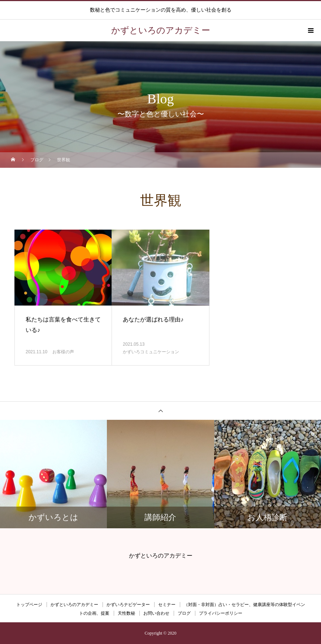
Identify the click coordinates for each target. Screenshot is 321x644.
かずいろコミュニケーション (151, 352)
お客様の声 (63, 352)
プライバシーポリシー (221, 613)
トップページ (29, 605)
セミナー (167, 605)
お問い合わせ (156, 613)
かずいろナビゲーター (128, 605)
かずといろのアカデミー (74, 605)
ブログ (184, 613)
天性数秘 (126, 613)
